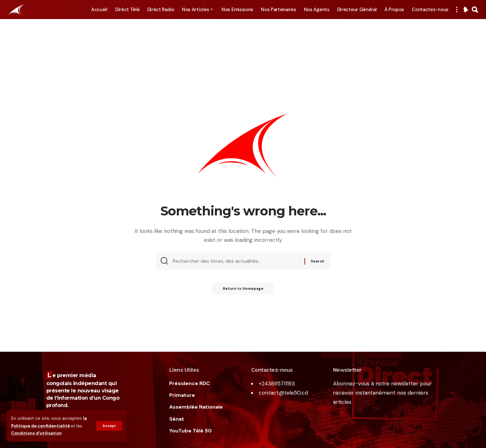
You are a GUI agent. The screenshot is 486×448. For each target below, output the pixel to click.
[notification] (466, 10)
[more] (457, 10)
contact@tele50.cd (283, 393)
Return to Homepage (243, 290)
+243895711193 (277, 384)
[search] (475, 10)
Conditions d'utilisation (38, 433)
